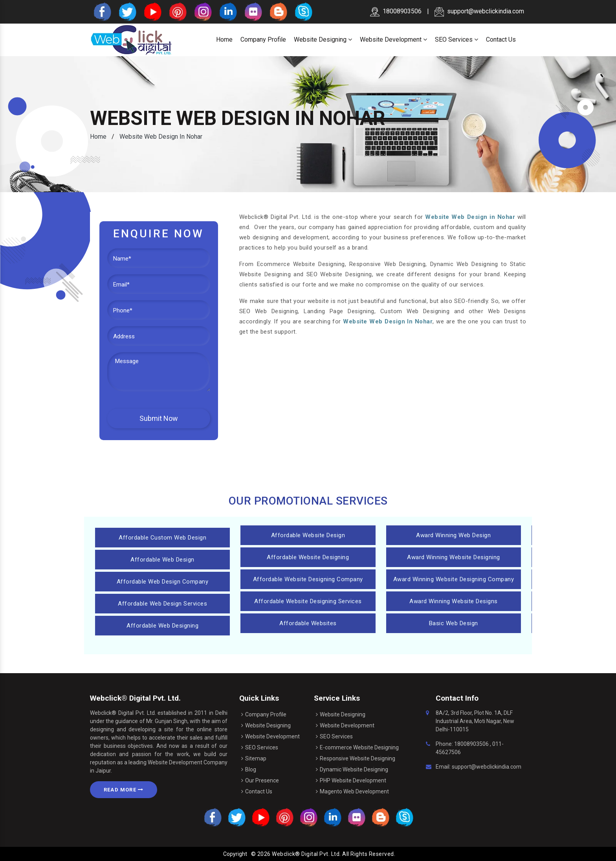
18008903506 (471, 744)
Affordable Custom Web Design (162, 538)
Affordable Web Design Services (162, 604)
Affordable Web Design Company (163, 582)
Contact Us (501, 39)
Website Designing (323, 39)
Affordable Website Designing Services (308, 601)
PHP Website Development (353, 780)
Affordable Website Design (308, 535)
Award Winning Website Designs (454, 601)
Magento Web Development (354, 791)
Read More (124, 790)
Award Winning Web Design (453, 535)
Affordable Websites (308, 623)
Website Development (393, 39)
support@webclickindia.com (479, 11)
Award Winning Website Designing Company (454, 579)
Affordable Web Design (162, 560)
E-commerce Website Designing (359, 747)
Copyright (235, 854)
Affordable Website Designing (308, 557)
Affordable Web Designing (162, 626)
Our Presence (262, 780)
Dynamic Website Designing (354, 769)
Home (224, 39)
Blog (251, 769)
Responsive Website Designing (357, 758)
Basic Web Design (454, 623)
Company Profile (263, 39)
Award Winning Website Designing (454, 557)
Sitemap (256, 758)
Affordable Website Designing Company (308, 579)
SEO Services (456, 39)
